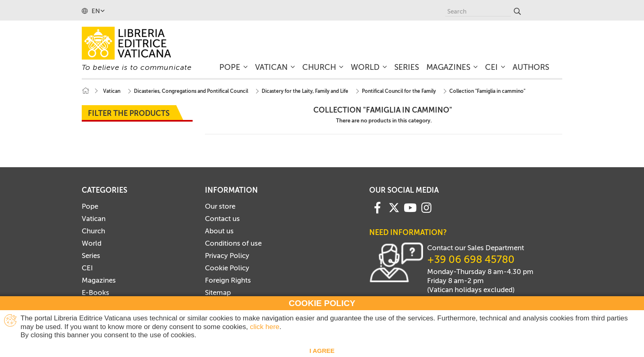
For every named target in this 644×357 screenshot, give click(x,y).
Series (91, 256)
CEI (87, 268)
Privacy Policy (227, 256)
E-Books (95, 293)
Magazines (99, 280)
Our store (220, 206)
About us (219, 231)
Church (93, 231)
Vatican (94, 219)
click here (264, 327)
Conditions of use (233, 243)
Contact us (222, 219)
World (92, 243)
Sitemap (218, 293)
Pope (90, 206)
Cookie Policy (227, 268)
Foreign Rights (228, 280)
